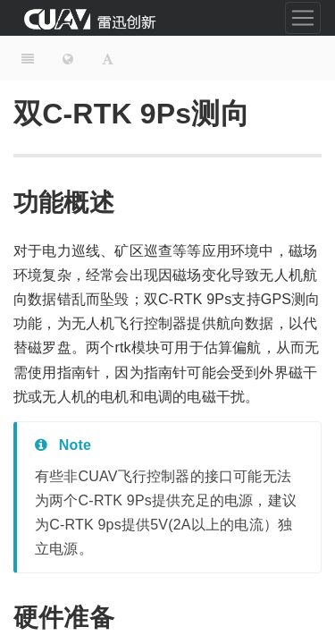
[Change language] (68, 58)
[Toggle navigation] (303, 18)
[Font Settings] (108, 58)
